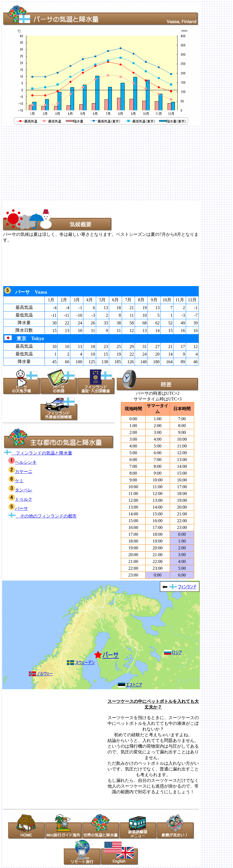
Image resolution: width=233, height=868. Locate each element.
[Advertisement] (117, 164)
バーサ (18, 508)
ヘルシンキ (23, 462)
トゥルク (20, 499)
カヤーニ (20, 471)
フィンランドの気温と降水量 (38, 453)
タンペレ (20, 490)
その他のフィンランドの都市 (42, 516)
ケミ (16, 481)
